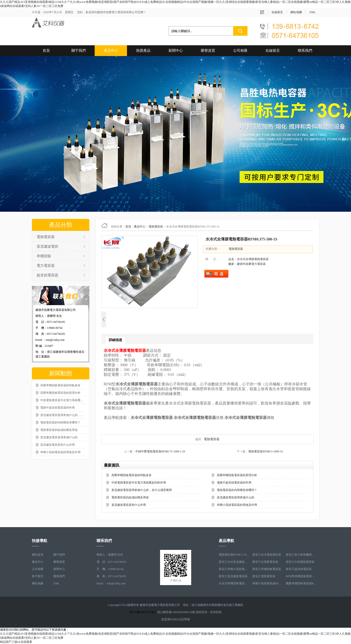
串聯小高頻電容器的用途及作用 (60, 452)
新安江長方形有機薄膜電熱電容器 (301, 555)
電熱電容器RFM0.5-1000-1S (266, 451)
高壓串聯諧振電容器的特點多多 (60, 385)
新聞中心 (176, 51)
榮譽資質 (208, 51)
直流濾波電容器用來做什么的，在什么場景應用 (142, 490)
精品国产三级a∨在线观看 (16, 642)
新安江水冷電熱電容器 (267, 555)
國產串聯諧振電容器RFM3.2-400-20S (301, 583)
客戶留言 (38, 576)
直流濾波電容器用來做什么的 (59, 437)
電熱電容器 (46, 237)
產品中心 (111, 51)
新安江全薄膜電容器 (265, 562)
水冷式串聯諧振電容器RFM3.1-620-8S (234, 583)
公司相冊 (240, 51)
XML (313, 12)
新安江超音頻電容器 (299, 569)
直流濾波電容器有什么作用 (58, 445)
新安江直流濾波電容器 (233, 576)
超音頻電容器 (47, 275)
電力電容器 (46, 266)
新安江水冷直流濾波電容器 (234, 562)
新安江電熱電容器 (264, 576)
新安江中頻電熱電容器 (300, 562)
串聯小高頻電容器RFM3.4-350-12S (268, 583)
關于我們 (79, 51)
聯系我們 (305, 51)
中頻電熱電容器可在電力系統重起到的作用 (63, 400)
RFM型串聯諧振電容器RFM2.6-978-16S (301, 576)
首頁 (46, 51)
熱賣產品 (143, 51)
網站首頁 (38, 555)
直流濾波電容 (47, 246)
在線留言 (277, 12)
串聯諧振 (44, 256)
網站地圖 (296, 12)
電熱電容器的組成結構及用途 (59, 430)
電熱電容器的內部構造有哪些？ (60, 422)
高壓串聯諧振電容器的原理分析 (60, 393)
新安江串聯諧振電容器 (267, 569)
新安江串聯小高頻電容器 (234, 569)
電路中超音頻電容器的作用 (58, 408)
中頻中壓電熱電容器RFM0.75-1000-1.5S (160, 451)
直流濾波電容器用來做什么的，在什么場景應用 (63, 415)
